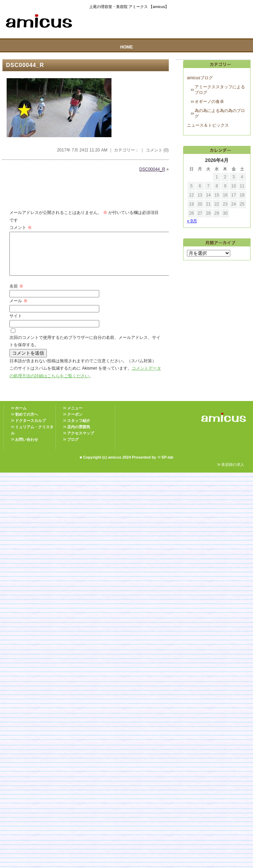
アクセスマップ (81, 442)
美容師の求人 (233, 473)
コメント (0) (157, 150)
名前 (16, 295)
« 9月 (192, 221)
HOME (127, 47)
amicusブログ (200, 78)
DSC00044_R (25, 65)
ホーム (21, 416)
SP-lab (167, 466)
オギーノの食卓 (209, 102)
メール (18, 309)
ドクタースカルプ (30, 429)
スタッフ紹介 (79, 429)
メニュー (75, 416)
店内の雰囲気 (79, 435)
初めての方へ (27, 423)
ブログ (73, 448)
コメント (20, 228)
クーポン (75, 423)
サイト (16, 324)
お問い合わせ (27, 448)
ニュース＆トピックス (208, 125)
